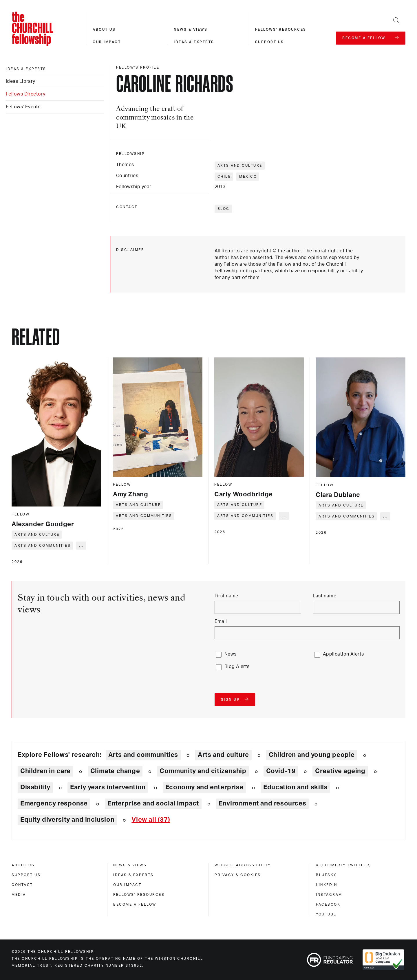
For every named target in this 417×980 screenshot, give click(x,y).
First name (226, 596)
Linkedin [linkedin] (327, 885)
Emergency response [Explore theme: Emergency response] (54, 803)
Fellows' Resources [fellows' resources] (139, 895)
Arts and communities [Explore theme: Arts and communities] (143, 755)
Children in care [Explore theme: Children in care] (45, 771)
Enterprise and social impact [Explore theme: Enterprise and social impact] (153, 803)
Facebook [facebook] (328, 904)
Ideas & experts (194, 42)
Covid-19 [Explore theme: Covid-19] (281, 771)
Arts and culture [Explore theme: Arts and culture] (223, 755)
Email (221, 621)
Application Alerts (343, 654)
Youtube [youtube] (326, 914)
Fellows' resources (281, 30)
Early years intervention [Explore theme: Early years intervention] (108, 787)
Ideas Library (21, 81)
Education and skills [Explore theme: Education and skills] (295, 787)
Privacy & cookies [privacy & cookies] (238, 875)
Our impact (107, 42)
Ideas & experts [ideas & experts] (26, 69)
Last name (324, 596)
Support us (270, 42)
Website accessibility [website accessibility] (243, 865)
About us (104, 30)
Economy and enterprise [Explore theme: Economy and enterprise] (204, 787)
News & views (191, 30)
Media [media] (19, 895)
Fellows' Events (23, 107)
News (231, 654)
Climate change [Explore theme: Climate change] (115, 771)
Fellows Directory (25, 94)
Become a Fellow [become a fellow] (135, 904)
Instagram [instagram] (329, 895)
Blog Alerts (237, 667)
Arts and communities (43, 546)
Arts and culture (240, 166)
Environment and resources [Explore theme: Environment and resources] (262, 803)
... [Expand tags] (82, 546)
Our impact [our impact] (127, 885)
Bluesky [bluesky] (326, 875)
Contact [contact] (22, 885)
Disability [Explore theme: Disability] (35, 787)
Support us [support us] (26, 875)
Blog (224, 209)
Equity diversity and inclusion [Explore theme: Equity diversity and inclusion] (67, 820)
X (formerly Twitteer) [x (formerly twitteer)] (344, 865)
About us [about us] (23, 865)
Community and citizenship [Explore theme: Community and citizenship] (203, 771)
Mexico (248, 177)
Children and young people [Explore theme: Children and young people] (312, 755)
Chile (224, 177)
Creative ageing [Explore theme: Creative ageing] (340, 771)
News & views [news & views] (130, 865)
